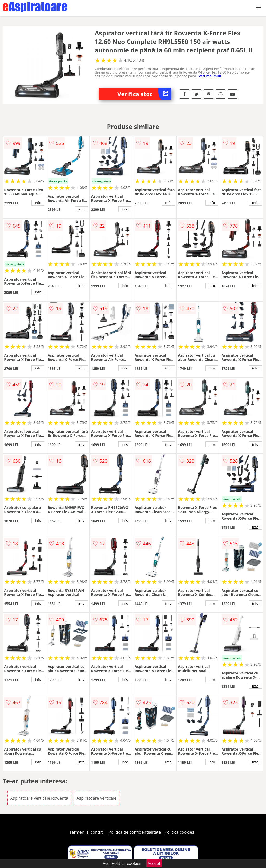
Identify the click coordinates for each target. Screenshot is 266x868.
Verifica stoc (144, 94)
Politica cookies (179, 832)
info (38, 203)
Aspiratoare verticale (96, 798)
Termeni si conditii (87, 832)
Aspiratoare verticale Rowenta (39, 798)
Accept (154, 863)
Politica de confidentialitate (135, 832)
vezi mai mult (210, 76)
